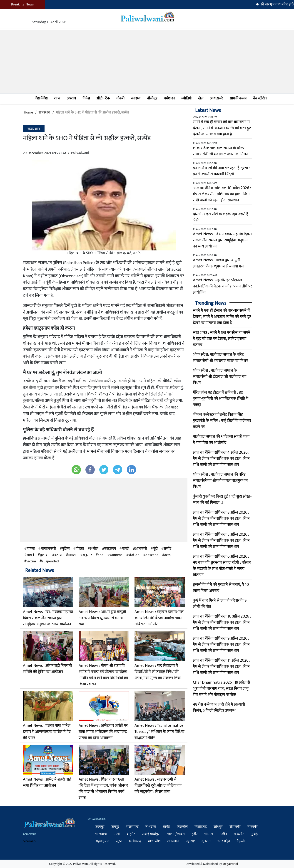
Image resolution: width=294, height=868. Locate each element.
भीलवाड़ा (101, 834)
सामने (30, 555)
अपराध (71, 98)
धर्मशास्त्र (169, 98)
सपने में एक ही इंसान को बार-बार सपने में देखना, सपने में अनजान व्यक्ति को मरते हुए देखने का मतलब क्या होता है (222, 128)
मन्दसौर (239, 834)
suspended (50, 561)
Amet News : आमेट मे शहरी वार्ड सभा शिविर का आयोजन (47, 783)
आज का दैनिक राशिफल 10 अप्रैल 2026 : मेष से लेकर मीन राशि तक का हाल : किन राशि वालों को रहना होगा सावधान (222, 194)
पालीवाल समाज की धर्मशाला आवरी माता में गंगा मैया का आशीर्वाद (221, 440)
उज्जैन (223, 834)
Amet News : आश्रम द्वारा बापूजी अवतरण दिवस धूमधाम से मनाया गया (102, 618)
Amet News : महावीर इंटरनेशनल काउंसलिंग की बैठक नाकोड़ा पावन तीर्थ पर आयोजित (159, 618)
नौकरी (120, 98)
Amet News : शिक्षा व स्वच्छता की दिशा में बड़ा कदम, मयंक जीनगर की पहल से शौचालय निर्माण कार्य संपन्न (103, 789)
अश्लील (94, 549)
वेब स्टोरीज (260, 98)
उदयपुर (100, 827)
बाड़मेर (131, 834)
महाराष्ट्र (190, 841)
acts (167, 555)
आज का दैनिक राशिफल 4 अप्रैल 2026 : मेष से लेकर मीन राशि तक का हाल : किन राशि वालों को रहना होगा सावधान (221, 459)
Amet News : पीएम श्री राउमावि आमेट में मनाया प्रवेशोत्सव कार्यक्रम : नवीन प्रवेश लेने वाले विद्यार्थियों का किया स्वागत (103, 675)
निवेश (86, 98)
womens (116, 555)
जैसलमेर (235, 827)
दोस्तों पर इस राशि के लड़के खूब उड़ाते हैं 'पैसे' (221, 217)
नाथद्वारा (151, 827)
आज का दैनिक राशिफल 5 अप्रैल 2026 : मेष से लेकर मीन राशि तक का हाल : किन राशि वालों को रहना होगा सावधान (221, 541)
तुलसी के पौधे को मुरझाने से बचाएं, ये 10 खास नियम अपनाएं (221, 588)
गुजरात (206, 841)
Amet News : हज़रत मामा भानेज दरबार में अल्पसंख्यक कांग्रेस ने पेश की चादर (47, 732)
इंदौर (195, 834)
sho (101, 555)
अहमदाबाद (102, 841)
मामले (126, 549)
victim (31, 561)
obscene (152, 555)
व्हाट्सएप (110, 549)
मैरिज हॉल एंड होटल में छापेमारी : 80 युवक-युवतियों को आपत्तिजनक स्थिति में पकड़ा (221, 399)
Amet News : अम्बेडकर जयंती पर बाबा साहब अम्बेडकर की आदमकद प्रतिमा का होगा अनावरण (103, 732)
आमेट (166, 827)
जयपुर (115, 827)
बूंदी (155, 549)
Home (28, 113)
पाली (117, 834)
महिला (31, 549)
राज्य (57, 98)
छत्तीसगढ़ (135, 841)
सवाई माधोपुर (151, 834)
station (134, 555)
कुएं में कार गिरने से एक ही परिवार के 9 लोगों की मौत (220, 604)
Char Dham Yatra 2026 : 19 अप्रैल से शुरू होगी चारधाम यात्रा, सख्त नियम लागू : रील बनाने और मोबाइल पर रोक (222, 689)
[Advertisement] (147, 62)
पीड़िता (80, 549)
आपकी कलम (238, 98)
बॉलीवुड (152, 98)
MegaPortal (230, 864)
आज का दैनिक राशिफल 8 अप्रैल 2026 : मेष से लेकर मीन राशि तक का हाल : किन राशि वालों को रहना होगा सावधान (221, 519)
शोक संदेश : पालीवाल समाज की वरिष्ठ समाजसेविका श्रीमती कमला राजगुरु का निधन (220, 481)
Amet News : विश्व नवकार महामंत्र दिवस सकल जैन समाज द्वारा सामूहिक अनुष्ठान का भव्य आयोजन (48, 618)
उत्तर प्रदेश (224, 841)
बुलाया (44, 555)
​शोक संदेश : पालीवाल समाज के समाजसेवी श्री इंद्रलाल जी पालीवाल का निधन (220, 377)
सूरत (119, 841)
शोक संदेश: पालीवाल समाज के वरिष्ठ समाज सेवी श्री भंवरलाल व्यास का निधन (221, 151)
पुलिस (66, 549)
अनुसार (87, 555)
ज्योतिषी (186, 98)
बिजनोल (182, 827)
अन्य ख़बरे (216, 98)
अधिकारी (141, 549)
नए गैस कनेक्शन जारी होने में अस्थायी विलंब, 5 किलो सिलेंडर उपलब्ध (219, 708)
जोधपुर (218, 827)
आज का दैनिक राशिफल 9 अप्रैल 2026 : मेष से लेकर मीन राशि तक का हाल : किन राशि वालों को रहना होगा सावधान (221, 645)
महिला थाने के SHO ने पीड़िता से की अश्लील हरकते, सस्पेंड (92, 113)
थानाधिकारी (48, 549)
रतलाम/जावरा (176, 834)
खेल (201, 98)
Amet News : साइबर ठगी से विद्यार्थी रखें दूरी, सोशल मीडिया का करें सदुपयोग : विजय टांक (158, 786)
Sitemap (29, 841)
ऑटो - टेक (103, 98)
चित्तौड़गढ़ (201, 827)
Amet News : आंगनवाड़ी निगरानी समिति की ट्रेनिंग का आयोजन (47, 669)
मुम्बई (254, 834)
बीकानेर (253, 827)
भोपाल (209, 834)
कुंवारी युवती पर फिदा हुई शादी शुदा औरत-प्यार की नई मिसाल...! (222, 500)
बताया (58, 555)
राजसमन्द (132, 827)
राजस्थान (44, 113)
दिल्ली (241, 841)
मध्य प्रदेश (154, 841)
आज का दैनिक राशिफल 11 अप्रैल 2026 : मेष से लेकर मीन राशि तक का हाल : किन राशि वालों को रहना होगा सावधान (222, 667)
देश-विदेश (41, 98)
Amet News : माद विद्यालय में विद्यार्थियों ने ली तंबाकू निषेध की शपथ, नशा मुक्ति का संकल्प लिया (158, 672)
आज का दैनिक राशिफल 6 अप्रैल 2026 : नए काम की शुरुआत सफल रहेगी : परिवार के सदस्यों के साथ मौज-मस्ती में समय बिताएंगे (222, 566)
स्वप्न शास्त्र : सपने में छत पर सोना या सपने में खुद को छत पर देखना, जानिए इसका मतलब (222, 339)
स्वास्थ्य (136, 98)
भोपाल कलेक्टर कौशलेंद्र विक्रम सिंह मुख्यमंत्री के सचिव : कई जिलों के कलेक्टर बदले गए (222, 421)
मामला (72, 555)
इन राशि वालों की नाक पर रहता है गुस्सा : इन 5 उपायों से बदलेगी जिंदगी (221, 171)
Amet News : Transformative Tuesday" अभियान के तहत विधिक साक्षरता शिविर (159, 732)
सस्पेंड (167, 549)
